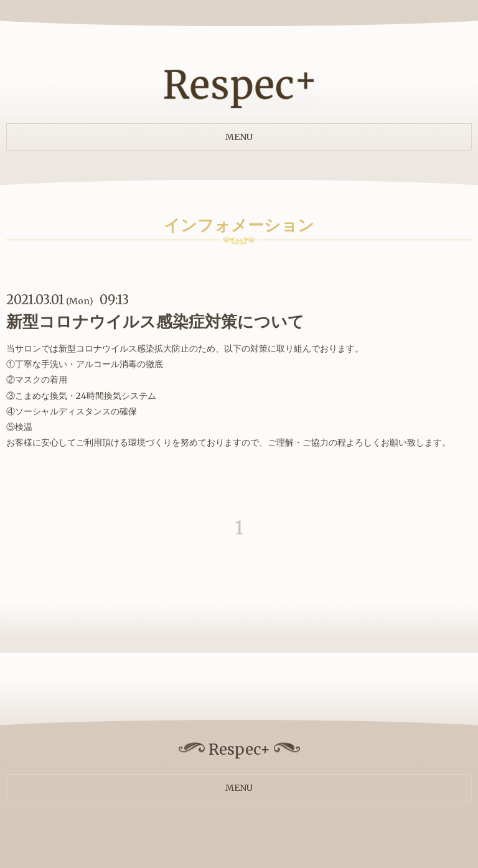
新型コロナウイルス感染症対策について (155, 321)
